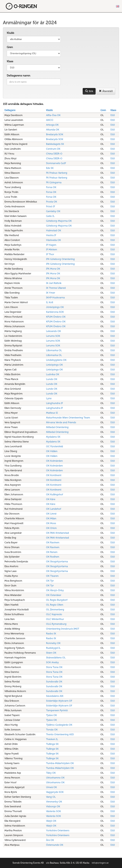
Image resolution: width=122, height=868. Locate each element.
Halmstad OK (54, 230)
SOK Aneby (52, 662)
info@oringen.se (100, 863)
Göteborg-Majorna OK (59, 221)
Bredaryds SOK (55, 134)
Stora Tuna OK (54, 667)
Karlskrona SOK (55, 312)
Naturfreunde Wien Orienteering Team (68, 418)
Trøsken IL (52, 739)
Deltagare (10, 110)
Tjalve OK (51, 715)
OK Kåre (51, 499)
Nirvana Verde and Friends (61, 422)
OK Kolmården (54, 461)
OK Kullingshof (55, 494)
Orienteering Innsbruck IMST (63, 629)
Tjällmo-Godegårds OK (59, 725)
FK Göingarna (54, 182)
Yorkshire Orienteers (58, 830)
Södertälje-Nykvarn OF (59, 701)
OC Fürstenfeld (55, 446)
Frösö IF (50, 206)
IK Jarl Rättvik (54, 283)
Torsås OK (52, 730)
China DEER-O (54, 154)
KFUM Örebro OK (56, 317)
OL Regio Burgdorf (57, 600)
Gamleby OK (53, 211)
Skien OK (51, 653)
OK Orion (51, 528)
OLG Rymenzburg (56, 624)
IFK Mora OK (53, 269)
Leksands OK (53, 331)
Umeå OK (51, 787)
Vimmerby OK (54, 802)
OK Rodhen (53, 557)
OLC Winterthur (55, 619)
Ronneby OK (53, 643)
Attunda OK (53, 130)
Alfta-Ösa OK (53, 115)
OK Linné (51, 514)
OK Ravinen (53, 542)
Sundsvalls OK (54, 682)
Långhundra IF (54, 403)
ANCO (50, 120)
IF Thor (50, 254)
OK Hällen (52, 451)
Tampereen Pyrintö (57, 710)
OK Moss (51, 523)
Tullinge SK (52, 744)
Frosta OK (52, 202)
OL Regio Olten (55, 605)
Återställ (106, 91)
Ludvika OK (53, 374)
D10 (113, 115)
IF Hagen (51, 245)
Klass (10, 61)
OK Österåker (54, 595)
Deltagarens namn (19, 76)
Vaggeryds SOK (55, 792)
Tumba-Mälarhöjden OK (60, 763)
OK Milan (51, 518)
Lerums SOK (53, 336)
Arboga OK (52, 125)
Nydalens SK (53, 437)
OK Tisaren (52, 576)
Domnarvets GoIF (56, 163)
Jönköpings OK (55, 307)
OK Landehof (54, 509)
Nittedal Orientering (57, 427)
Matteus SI (52, 413)
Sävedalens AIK (55, 696)
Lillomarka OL (54, 350)
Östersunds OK (55, 845)
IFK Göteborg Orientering (60, 259)
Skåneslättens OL (56, 658)
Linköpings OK (54, 365)
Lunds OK (52, 379)
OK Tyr (50, 581)
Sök (89, 91)
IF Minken (52, 249)
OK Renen (52, 552)
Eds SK (50, 168)
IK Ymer (51, 293)
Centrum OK (53, 149)
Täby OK (51, 773)
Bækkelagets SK (55, 144)
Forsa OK (51, 187)
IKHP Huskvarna (55, 297)
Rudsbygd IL (53, 648)
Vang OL (51, 797)
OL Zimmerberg (55, 610)
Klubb (10, 33)
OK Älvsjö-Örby (55, 590)
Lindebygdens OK (56, 360)
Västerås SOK (53, 811)
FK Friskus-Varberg (57, 173)
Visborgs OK (53, 806)
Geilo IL (50, 216)
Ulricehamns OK (55, 778)
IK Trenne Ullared (56, 288)
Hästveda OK (53, 240)
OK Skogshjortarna (57, 561)
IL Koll (50, 302)
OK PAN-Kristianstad (58, 533)
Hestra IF (51, 235)
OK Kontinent (54, 475)
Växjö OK (51, 821)
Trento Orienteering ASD (60, 734)
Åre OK (50, 840)
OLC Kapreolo (54, 614)
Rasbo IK (51, 634)
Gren (10, 47)
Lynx (49, 398)
